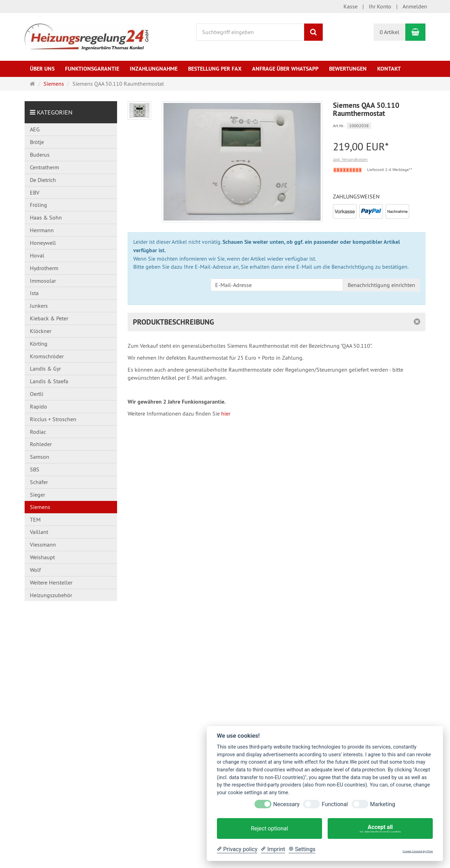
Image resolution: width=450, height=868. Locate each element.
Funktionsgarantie (92, 69)
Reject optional (269, 828)
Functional (335, 804)
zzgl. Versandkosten (350, 159)
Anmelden (415, 6)
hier (226, 413)
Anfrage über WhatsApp (285, 69)
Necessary (286, 804)
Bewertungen (348, 69)
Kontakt (389, 69)
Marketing (383, 804)
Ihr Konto (380, 6)
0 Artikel (390, 32)
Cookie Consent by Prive (418, 851)
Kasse (351, 6)
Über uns (42, 69)
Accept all (380, 829)
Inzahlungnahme (154, 69)
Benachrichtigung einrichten (381, 285)
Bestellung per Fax (215, 69)
